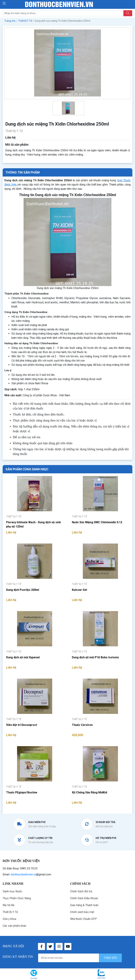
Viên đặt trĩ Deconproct (22, 725)
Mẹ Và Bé (9, 905)
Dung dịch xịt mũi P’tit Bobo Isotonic (96, 657)
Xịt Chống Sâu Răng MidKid (89, 792)
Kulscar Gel (79, 590)
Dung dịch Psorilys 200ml (23, 590)
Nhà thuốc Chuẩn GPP (83, 919)
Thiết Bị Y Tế (10, 912)
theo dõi (110, 958)
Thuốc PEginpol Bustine (22, 792)
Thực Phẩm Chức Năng (17, 898)
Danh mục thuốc (12, 891)
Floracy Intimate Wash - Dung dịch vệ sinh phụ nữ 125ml (34, 524)
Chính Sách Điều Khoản (84, 898)
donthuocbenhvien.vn (23, 874)
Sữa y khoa (9, 919)
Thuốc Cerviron (82, 725)
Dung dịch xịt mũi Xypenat (23, 657)
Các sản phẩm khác (15, 926)
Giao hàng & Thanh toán (84, 905)
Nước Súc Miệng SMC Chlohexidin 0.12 (97, 522)
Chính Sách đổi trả (81, 891)
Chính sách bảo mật (82, 912)
